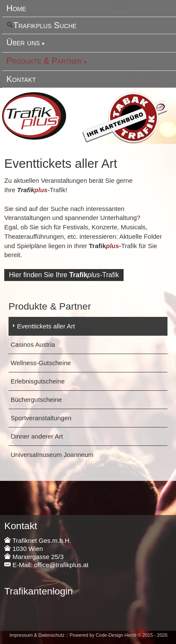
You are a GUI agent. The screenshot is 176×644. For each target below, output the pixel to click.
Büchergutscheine (36, 400)
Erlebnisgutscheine (38, 381)
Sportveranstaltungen (41, 418)
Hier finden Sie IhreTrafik (64, 275)
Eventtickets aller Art (46, 326)
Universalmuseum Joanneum (52, 455)
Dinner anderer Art (37, 436)
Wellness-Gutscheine (41, 363)
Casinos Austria (33, 344)
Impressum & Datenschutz (37, 635)
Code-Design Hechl (116, 635)
